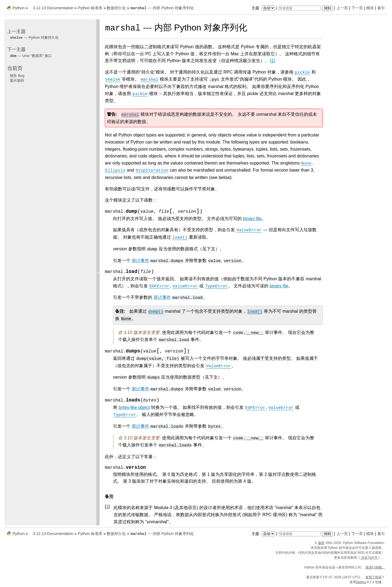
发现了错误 (373, 577)
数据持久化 (116, 8)
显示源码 (17, 80)
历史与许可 (369, 558)
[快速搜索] (300, 8)
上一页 (342, 8)
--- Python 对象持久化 (34, 37)
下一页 (357, 8)
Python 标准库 (90, 8)
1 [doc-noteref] (272, 61)
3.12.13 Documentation (53, 8)
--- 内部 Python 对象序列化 (162, 8)
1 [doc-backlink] (107, 507)
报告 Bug (17, 76)
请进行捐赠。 (375, 567)
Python (19, 8)
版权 (321, 543)
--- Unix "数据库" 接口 (31, 56)
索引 (381, 8)
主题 (264, 8)
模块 (370, 8)
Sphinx (361, 582)
